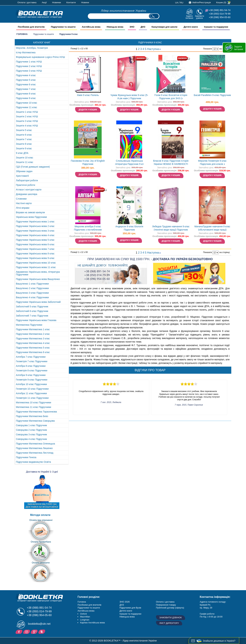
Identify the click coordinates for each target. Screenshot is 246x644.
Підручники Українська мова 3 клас (35, 231)
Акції (44, 2)
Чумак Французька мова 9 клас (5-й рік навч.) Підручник (129, 97)
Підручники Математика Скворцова (35, 421)
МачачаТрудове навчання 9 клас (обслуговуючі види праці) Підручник (212, 228)
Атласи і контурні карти (29, 190)
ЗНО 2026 (125, 602)
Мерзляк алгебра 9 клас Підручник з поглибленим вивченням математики (88, 228)
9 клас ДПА (22, 153)
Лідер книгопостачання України (124, 11)
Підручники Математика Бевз (32, 416)
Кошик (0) (221, 2)
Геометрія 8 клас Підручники (32, 370)
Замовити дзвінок (199, 17)
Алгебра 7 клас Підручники (31, 357)
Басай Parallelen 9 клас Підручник (212, 95)
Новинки (57, 2)
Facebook (19, 631)
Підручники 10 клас (26, 103)
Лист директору (169, 623)
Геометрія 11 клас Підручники (32, 398)
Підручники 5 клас (26, 80)
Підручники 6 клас (26, 84)
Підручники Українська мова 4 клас (35, 235)
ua (177, 3)
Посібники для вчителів (89, 605)
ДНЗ (122, 605)
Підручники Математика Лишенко (34, 448)
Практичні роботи (25, 185)
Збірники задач (24, 171)
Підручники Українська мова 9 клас (35, 258)
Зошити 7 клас (24, 139)
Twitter (42, 631)
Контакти (71, 2)
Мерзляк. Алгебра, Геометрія (32, 48)
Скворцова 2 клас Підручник (31, 430)
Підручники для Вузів (130, 608)
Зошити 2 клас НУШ (27, 116)
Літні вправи (23, 208)
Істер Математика (26, 52)
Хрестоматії (22, 176)
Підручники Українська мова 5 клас (35, 240)
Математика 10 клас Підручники (33, 402)
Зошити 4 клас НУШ (27, 126)
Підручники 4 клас (26, 75)
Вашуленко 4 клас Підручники (32, 297)
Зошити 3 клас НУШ (27, 121)
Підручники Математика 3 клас (33, 339)
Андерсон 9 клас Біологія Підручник (129, 228)
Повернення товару (166, 605)
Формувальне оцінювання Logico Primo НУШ (40, 57)
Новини (85, 2)
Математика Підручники (29, 325)
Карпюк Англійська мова (92, 623)
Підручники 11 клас (26, 107)
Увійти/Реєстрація (201, 2)
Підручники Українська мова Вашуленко (38, 279)
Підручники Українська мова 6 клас (35, 244)
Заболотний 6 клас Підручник (32, 311)
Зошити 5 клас (24, 130)
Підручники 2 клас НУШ (29, 66)
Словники (21, 199)
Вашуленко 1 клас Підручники (32, 284)
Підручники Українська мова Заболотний (38, 302)
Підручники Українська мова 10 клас (36, 263)
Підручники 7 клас (26, 89)
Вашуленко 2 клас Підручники (32, 288)
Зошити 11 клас (25, 162)
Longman (85, 620)
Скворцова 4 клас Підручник (31, 439)
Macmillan (85, 617)
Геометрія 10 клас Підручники (32, 389)
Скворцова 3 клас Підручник (31, 434)
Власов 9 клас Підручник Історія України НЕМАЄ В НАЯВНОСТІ (171, 162)
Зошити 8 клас (24, 144)
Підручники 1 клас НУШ (29, 62)
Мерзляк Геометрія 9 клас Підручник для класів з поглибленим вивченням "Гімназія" (212, 163)
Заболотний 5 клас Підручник (32, 307)
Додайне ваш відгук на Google (35, 631)
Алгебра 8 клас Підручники (31, 366)
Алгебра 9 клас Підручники (31, 375)
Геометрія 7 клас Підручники (32, 361)
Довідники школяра (27, 194)
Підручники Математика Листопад (35, 453)
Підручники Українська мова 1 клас (35, 222)
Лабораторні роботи (27, 180)
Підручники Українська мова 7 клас (35, 249)
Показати (208, 49)
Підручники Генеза (26, 457)
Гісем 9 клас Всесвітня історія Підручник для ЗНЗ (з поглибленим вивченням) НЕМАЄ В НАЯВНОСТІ (171, 97)
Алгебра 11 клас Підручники (31, 393)
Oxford (83, 614)
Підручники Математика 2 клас (33, 334)
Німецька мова (127, 617)
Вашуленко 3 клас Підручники (32, 293)
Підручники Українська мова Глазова (36, 320)
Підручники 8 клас (26, 94)
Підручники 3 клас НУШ (29, 71)
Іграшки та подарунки (130, 614)
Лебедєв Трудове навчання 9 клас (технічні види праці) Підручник (171, 228)
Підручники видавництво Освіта (33, 462)
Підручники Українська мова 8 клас (35, 254)
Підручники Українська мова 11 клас (36, 267)
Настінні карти (24, 203)
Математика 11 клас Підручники (33, 407)
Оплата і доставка (27, 2)
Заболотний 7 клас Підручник (32, 316)
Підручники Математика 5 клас (33, 348)
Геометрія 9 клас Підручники (32, 380)
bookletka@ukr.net (39, 624)
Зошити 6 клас (24, 135)
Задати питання (189, 17)
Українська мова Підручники (31, 217)
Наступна (154, 49)
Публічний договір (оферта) (170, 608)
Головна (22, 34)
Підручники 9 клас (26, 98)
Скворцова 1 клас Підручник (31, 425)
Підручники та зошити (43, 34)
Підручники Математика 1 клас (33, 329)
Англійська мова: (86, 611)
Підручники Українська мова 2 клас (35, 226)
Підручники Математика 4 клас (33, 343)
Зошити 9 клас (24, 148)
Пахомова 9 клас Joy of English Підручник (88, 162)
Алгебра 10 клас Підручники (31, 384)
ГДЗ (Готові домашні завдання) (33, 167)
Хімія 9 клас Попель (88, 95)
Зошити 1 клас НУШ (27, 112)
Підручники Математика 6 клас (33, 352)
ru (182, 3)
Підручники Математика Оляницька (35, 444)
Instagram (27, 631)
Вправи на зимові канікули (30, 212)
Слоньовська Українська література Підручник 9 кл (129, 162)
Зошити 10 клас (25, 158)
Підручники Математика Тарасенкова (36, 412)
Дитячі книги (126, 611)
